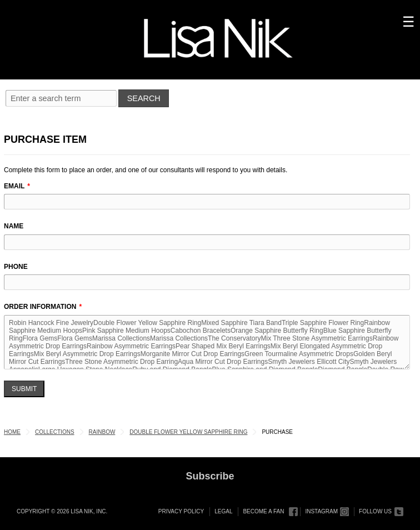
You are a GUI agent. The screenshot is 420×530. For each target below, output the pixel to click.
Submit (24, 389)
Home (12, 432)
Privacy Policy (181, 511)
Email (14, 186)
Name (14, 226)
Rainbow (102, 432)
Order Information (40, 307)
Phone (16, 267)
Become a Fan (263, 511)
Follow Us (375, 511)
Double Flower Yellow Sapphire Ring (188, 432)
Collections (55, 432)
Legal (223, 511)
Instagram (321, 511)
